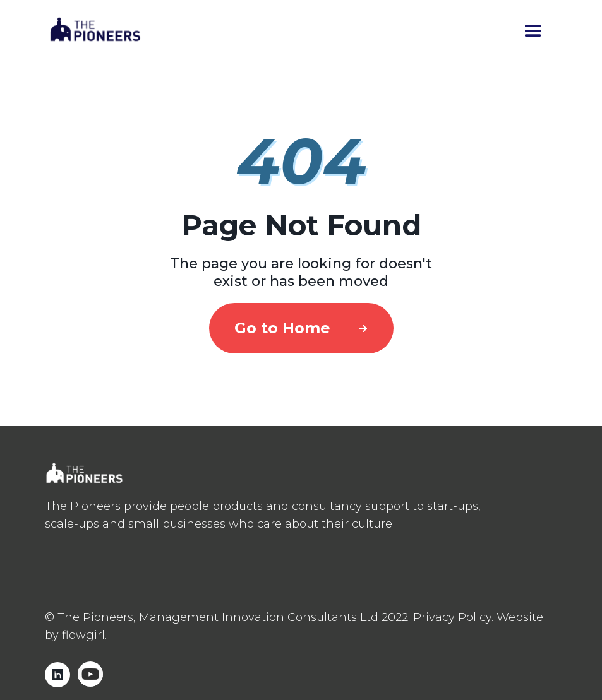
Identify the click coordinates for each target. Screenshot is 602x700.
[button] (533, 32)
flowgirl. (84, 635)
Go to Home (282, 328)
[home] (95, 32)
